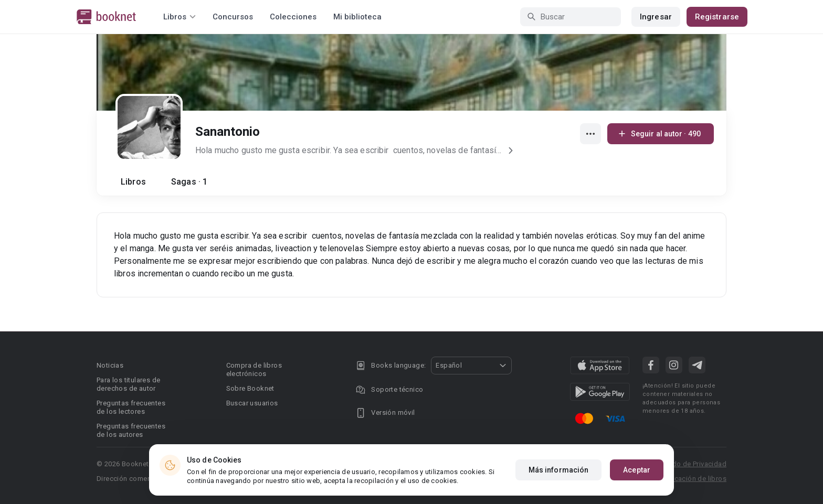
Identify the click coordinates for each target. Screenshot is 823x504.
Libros (133, 182)
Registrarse (717, 17)
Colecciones (293, 17)
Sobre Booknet (250, 388)
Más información (559, 490)
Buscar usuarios (252, 403)
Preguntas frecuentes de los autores (131, 430)
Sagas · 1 (189, 182)
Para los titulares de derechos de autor (128, 384)
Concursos (233, 17)
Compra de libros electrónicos (254, 369)
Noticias (110, 365)
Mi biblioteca (357, 17)
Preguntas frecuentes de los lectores (131, 407)
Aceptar (637, 490)
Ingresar (656, 17)
